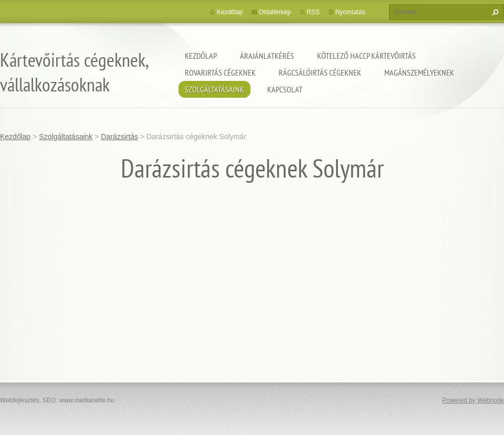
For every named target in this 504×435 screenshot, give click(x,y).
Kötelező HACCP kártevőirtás (366, 56)
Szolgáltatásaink (214, 89)
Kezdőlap (201, 56)
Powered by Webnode (473, 400)
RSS (313, 12)
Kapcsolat (285, 89)
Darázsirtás (119, 137)
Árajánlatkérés (267, 56)
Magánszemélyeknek (419, 72)
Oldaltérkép (275, 12)
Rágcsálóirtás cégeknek (320, 72)
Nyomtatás (350, 12)
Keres (494, 12)
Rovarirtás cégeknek (220, 72)
